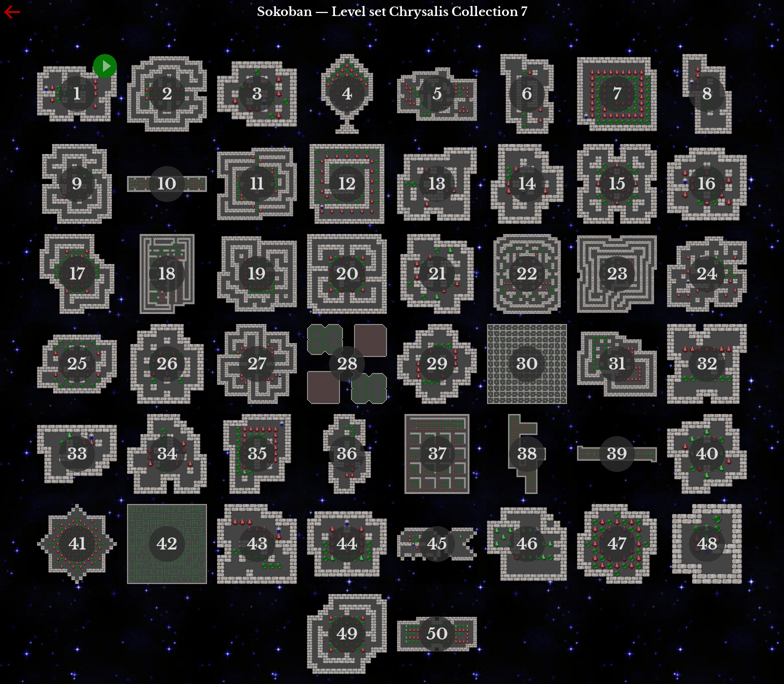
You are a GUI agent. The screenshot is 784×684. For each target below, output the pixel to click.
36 (347, 454)
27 (257, 364)
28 (347, 364)
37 (437, 454)
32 (707, 364)
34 (167, 454)
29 (437, 364)
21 (437, 274)
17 (77, 274)
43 (257, 544)
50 (437, 634)
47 (617, 544)
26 (167, 364)
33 (77, 454)
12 (347, 184)
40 (707, 454)
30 (527, 364)
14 (527, 184)
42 (167, 544)
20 (347, 274)
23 (617, 274)
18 (167, 274)
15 (617, 184)
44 (347, 544)
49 (347, 634)
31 (617, 364)
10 (167, 184)
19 (257, 274)
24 (707, 274)
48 (707, 544)
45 (437, 544)
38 (527, 454)
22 (527, 274)
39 (617, 454)
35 (257, 454)
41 (77, 544)
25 (77, 364)
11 (257, 184)
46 (527, 544)
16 (707, 184)
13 (437, 184)
